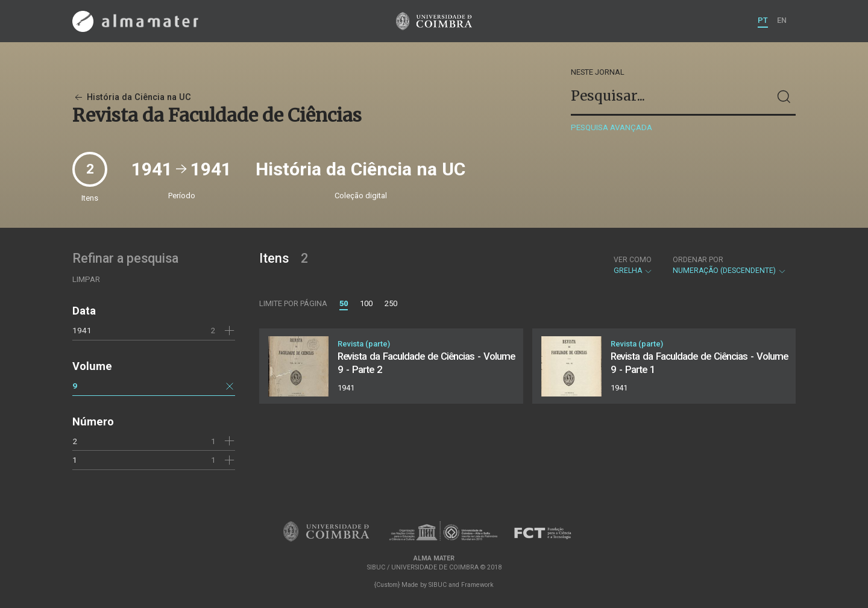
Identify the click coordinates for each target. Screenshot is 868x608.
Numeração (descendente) (730, 265)
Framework (477, 585)
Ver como (633, 260)
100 (366, 303)
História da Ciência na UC (132, 97)
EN (782, 20)
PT (763, 20)
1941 (82, 330)
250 (391, 303)
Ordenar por (698, 260)
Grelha (633, 265)
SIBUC (438, 585)
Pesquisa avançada (612, 127)
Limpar (86, 279)
